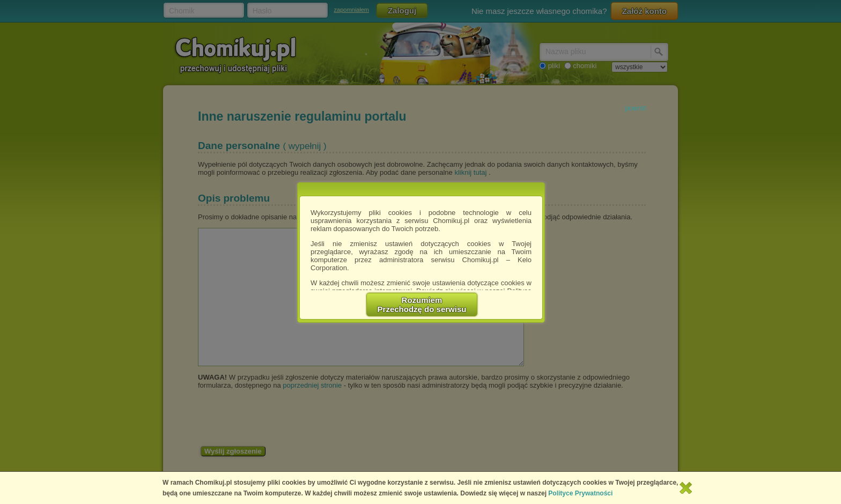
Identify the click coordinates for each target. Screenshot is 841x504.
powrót (635, 108)
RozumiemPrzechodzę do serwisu (422, 305)
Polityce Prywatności (580, 493)
